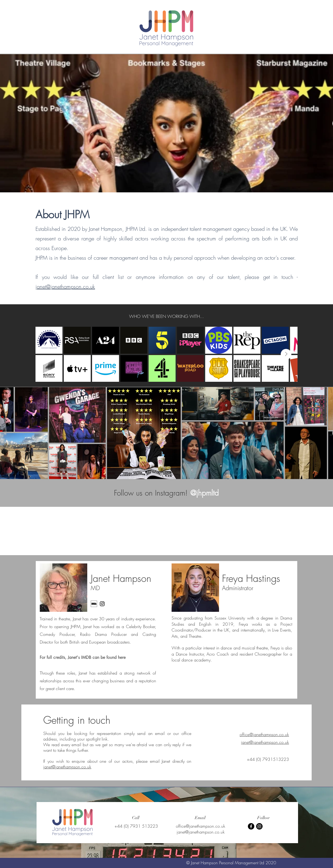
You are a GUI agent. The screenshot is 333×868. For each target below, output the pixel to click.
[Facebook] (251, 826)
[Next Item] (286, 354)
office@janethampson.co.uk (264, 734)
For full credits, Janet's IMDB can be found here (83, 657)
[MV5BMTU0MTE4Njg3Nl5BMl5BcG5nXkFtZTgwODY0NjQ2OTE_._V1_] (94, 604)
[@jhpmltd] (204, 493)
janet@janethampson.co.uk (65, 287)
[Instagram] (102, 604)
